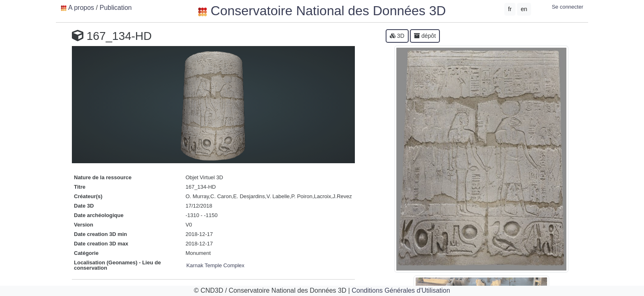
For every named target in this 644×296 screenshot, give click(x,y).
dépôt (425, 36)
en (524, 9)
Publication (115, 8)
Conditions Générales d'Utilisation (401, 290)
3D (397, 36)
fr (510, 9)
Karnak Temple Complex (215, 265)
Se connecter (567, 7)
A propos (81, 8)
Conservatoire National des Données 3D (322, 11)
